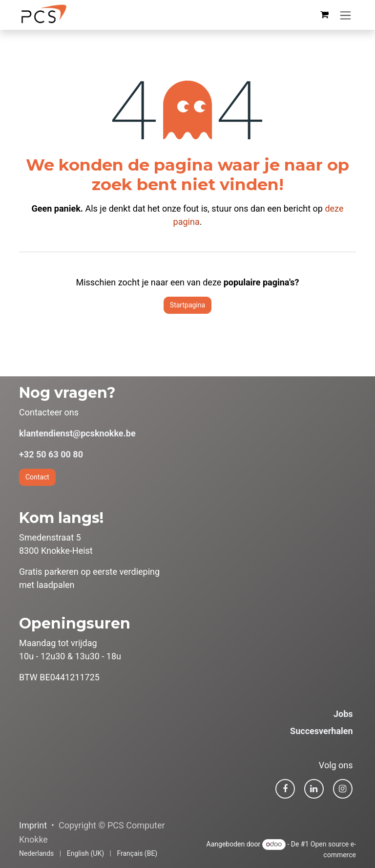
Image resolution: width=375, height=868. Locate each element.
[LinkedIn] (314, 789)
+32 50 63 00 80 (51, 454)
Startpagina (187, 305)
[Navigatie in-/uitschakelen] (345, 15)
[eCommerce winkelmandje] (324, 15)
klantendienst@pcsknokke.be (77, 433)
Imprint (33, 825)
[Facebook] (285, 789)
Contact (37, 477)
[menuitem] (36, 854)
